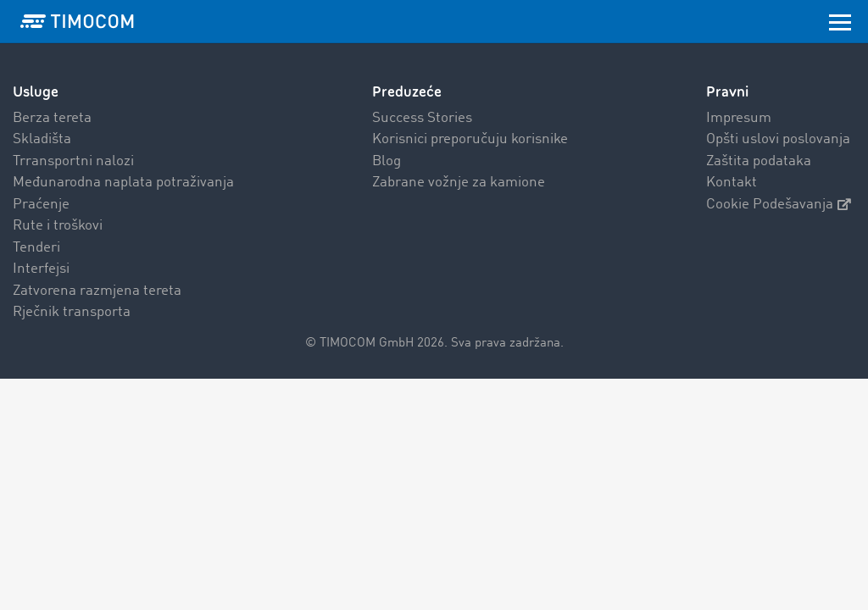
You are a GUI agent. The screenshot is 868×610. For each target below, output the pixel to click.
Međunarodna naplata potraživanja (123, 183)
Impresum (739, 118)
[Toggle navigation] (840, 21)
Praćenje (41, 205)
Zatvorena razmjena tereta (97, 291)
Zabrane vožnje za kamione (459, 183)
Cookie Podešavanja (779, 205)
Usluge (36, 92)
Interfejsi (41, 269)
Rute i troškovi (58, 226)
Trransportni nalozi (73, 161)
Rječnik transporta (72, 312)
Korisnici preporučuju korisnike (470, 139)
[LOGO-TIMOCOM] (77, 21)
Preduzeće (407, 92)
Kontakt (732, 183)
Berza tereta (52, 118)
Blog (387, 161)
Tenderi (36, 248)
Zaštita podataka (759, 161)
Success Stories (422, 118)
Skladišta (42, 139)
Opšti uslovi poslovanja (778, 139)
